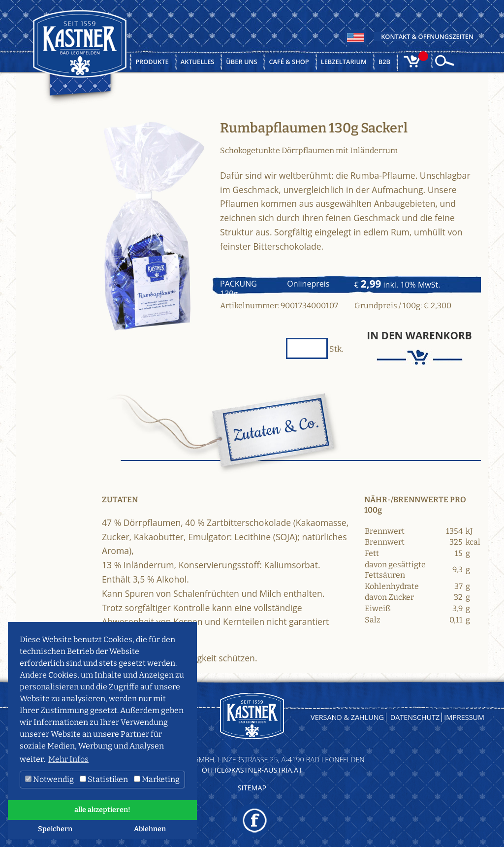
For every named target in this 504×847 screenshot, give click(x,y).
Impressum (464, 717)
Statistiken (104, 779)
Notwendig (49, 779)
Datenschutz (415, 717)
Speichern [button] (55, 829)
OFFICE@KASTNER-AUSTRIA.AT (252, 770)
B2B (384, 62)
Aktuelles (198, 62)
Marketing (157, 779)
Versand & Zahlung (347, 717)
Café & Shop (289, 62)
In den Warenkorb (419, 336)
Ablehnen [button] (150, 829)
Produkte (152, 62)
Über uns (241, 62)
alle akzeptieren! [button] (102, 810)
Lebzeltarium (344, 62)
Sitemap (252, 788)
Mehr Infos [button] (68, 759)
